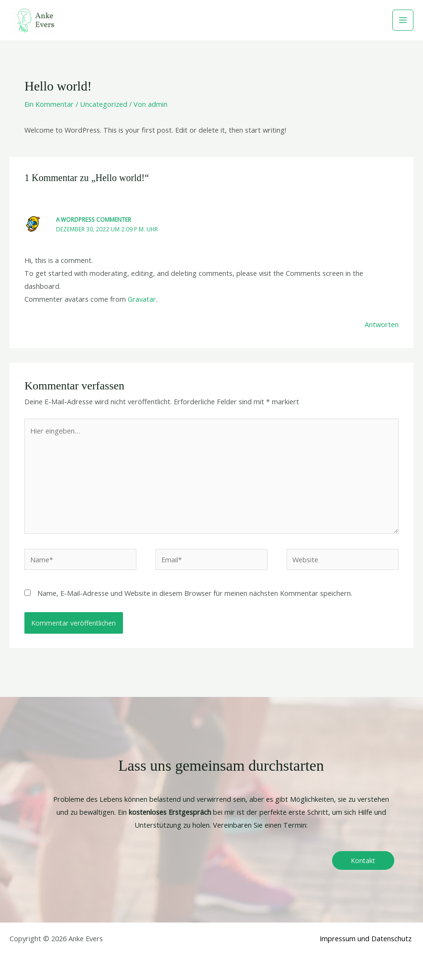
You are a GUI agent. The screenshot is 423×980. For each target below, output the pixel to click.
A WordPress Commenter (94, 219)
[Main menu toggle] (403, 20)
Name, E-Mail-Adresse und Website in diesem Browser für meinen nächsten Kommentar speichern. (195, 593)
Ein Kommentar (49, 104)
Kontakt (363, 860)
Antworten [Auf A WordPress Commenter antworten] (382, 324)
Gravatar (142, 299)
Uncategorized (104, 104)
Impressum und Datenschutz (366, 938)
